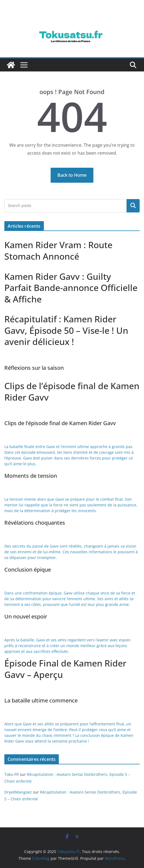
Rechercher (133, 206)
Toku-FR (12, 774)
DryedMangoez (18, 792)
